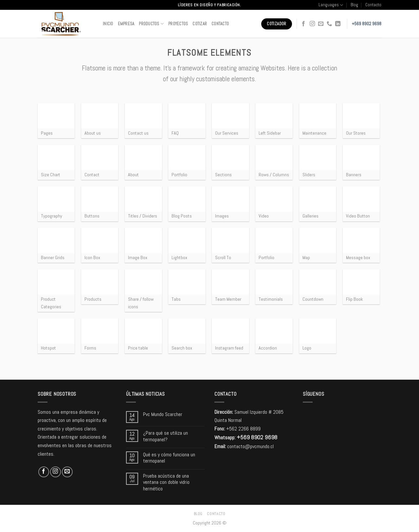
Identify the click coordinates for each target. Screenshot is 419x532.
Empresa (126, 24)
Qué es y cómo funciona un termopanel (169, 458)
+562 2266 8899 (243, 429)
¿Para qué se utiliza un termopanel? (165, 436)
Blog (354, 5)
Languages (331, 5)
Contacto (373, 5)
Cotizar (200, 24)
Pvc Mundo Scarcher (163, 414)
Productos (151, 24)
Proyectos (178, 24)
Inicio (108, 24)
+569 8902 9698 (367, 24)
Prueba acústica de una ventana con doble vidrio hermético (166, 482)
